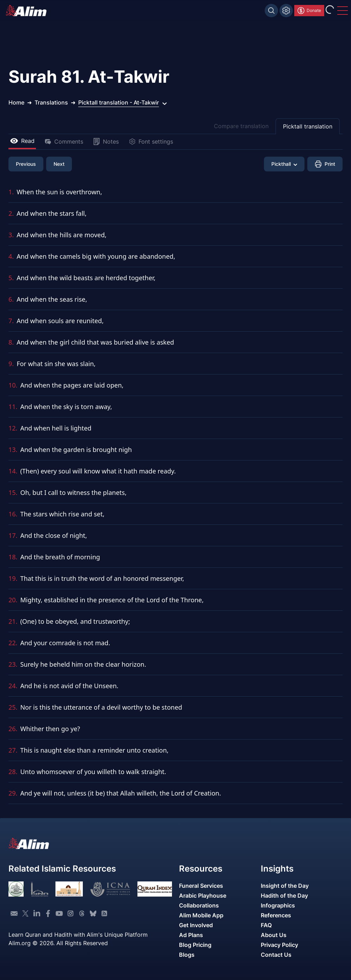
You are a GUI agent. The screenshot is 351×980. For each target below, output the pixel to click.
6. (11, 299)
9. (11, 364)
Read (22, 141)
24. (13, 686)
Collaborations (199, 905)
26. (13, 729)
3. (11, 235)
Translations (51, 102)
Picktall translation (308, 126)
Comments (64, 142)
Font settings (151, 142)
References (276, 915)
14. (13, 471)
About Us (274, 935)
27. (13, 750)
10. (13, 385)
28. (13, 772)
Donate (309, 11)
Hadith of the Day (284, 896)
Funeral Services (201, 886)
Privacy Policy (279, 945)
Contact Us (276, 955)
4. (11, 256)
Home (16, 102)
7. (11, 321)
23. (13, 664)
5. (11, 278)
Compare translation (241, 126)
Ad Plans (191, 935)
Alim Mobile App (201, 915)
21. (13, 621)
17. (13, 535)
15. (13, 492)
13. (13, 450)
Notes (106, 142)
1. (11, 192)
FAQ (266, 925)
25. (13, 707)
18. (13, 557)
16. (13, 514)
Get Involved (196, 925)
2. (11, 213)
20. (13, 600)
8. (11, 342)
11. (13, 407)
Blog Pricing (195, 945)
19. (13, 578)
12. (13, 428)
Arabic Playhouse (203, 896)
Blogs (187, 955)
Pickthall (284, 164)
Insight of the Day (285, 886)
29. (13, 793)
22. (13, 643)
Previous (26, 164)
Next (59, 164)
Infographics (278, 905)
